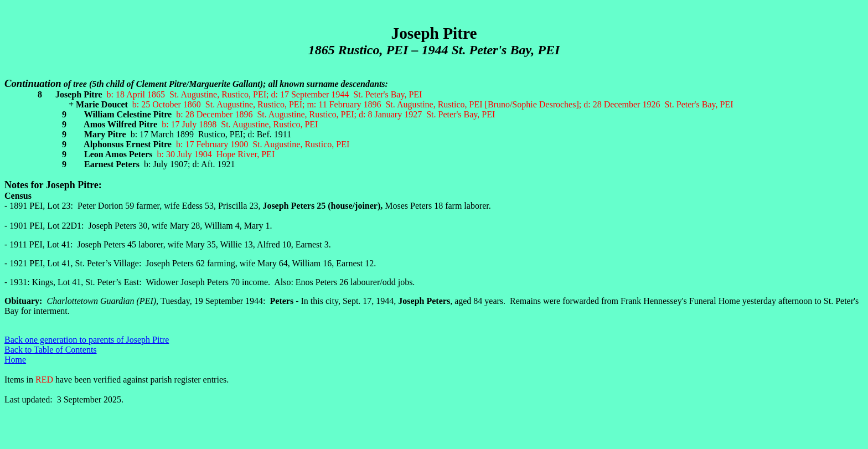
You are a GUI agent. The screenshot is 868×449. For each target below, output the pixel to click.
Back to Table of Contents (51, 350)
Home (15, 360)
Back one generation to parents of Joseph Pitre (87, 340)
